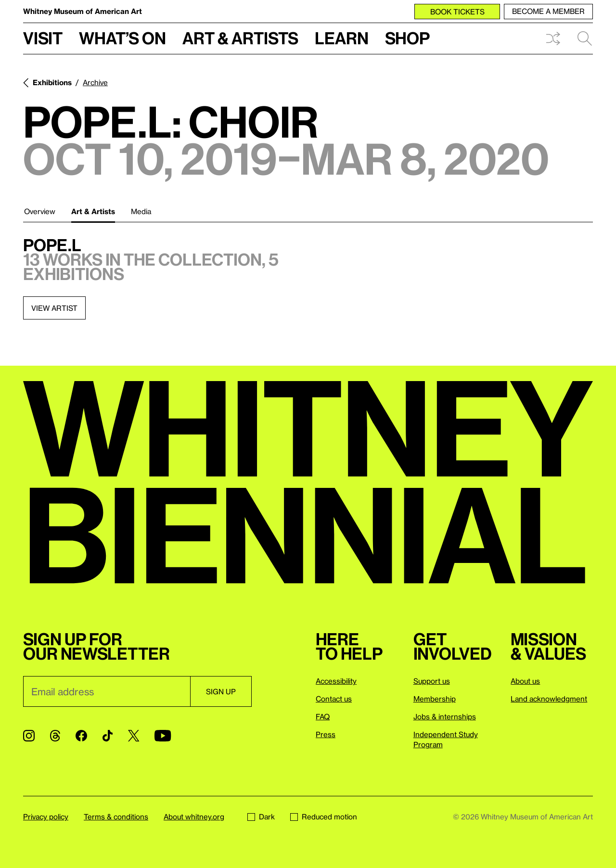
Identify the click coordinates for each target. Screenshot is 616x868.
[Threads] (55, 736)
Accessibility (336, 681)
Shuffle (553, 38)
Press (326, 734)
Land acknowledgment (549, 699)
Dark (261, 817)
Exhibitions (52, 82)
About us (525, 681)
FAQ (323, 716)
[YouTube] (163, 736)
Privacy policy (46, 817)
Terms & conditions (116, 817)
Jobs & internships (445, 716)
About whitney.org (194, 817)
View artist (54, 308)
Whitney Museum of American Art (83, 11)
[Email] (107, 691)
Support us (432, 681)
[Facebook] (81, 736)
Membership (435, 699)
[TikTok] (108, 736)
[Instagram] (29, 736)
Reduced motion (324, 817)
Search (585, 38)
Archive (95, 82)
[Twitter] (134, 736)
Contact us (334, 699)
